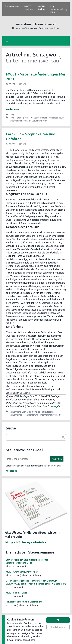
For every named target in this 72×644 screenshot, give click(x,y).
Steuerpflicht (23, 118)
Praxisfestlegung (57, 118)
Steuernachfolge (40, 121)
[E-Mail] (27, 459)
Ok (58, 620)
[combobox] (36, 437)
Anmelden (57, 459)
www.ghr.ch (57, 406)
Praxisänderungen (39, 118)
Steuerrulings (16, 415)
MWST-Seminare (29, 8)
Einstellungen (58, 627)
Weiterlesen (13, 109)
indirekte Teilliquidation (43, 412)
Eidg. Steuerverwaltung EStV (59, 9)
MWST (13, 115)
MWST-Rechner (42, 8)
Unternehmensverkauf (20, 121)
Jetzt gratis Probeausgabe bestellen (25, 542)
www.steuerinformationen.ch (36, 24)
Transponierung (31, 415)
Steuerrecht (15, 412)
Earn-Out (26, 412)
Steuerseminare (12, 6)
